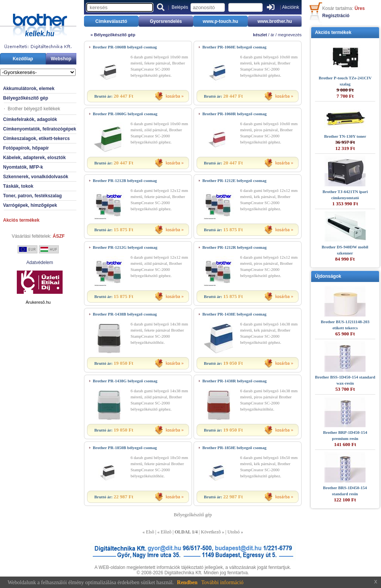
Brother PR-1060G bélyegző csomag (125, 114)
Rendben (187, 582)
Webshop (61, 59)
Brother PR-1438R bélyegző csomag (235, 381)
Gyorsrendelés (166, 21)
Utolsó (234, 532)
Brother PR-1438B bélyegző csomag (125, 314)
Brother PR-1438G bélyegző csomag (125, 381)
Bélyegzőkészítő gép (26, 98)
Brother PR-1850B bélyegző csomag (125, 448)
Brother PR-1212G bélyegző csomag (125, 247)
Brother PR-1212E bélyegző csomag (234, 180)
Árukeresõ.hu (38, 302)
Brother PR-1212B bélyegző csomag (125, 180)
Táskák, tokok (18, 186)
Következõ (211, 532)
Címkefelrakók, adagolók (30, 119)
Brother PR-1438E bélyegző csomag (234, 314)
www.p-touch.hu (220, 21)
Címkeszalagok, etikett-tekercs (36, 139)
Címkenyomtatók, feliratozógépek (40, 129)
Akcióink (291, 7)
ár (273, 35)
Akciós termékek (21, 220)
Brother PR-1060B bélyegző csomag (125, 47)
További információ (222, 582)
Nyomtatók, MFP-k (23, 167)
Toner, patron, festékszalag (32, 196)
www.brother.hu (274, 21)
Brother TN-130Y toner (345, 136)
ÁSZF (59, 236)
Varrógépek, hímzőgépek (30, 205)
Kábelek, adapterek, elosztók (34, 158)
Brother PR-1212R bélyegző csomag (235, 247)
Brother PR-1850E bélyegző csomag (234, 448)
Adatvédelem (40, 263)
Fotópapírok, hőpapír (26, 148)
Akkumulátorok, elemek (29, 89)
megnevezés (290, 35)
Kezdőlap (23, 59)
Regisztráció (336, 16)
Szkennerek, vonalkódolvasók (36, 177)
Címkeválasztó (111, 21)
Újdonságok (328, 276)
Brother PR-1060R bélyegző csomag (235, 114)
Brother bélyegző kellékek (34, 109)
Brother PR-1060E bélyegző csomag (234, 47)
